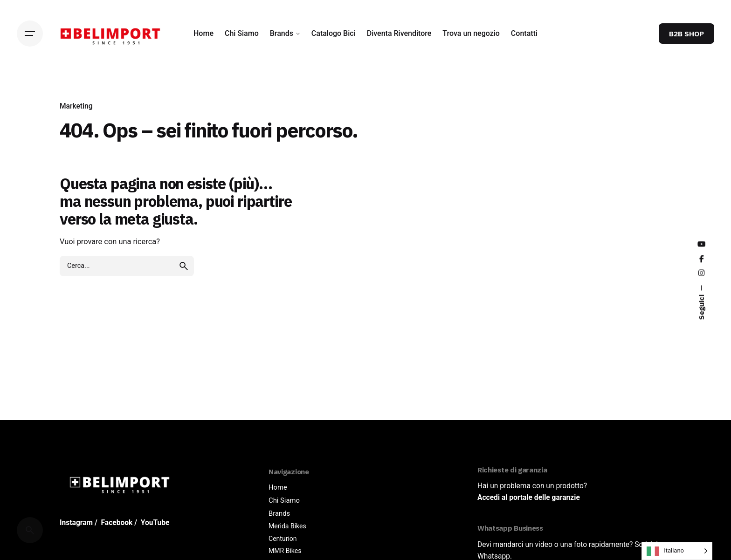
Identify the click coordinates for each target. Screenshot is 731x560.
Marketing (76, 106)
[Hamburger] (30, 34)
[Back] (30, 97)
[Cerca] (30, 530)
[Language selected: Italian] (677, 551)
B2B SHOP (686, 34)
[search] (184, 312)
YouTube (155, 523)
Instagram (76, 523)
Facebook (117, 523)
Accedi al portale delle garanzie (529, 498)
